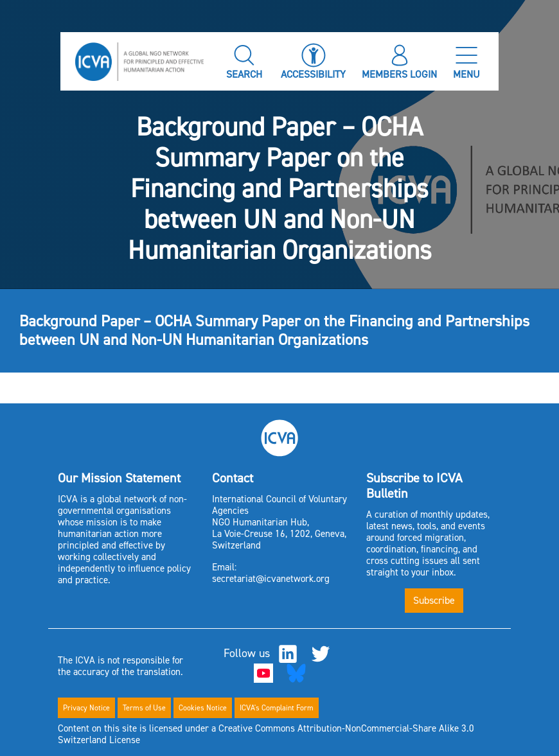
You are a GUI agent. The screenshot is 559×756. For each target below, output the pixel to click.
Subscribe (434, 600)
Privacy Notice (86, 708)
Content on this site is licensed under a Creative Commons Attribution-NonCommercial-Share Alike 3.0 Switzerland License (266, 734)
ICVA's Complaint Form (277, 708)
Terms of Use (144, 708)
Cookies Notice (203, 708)
